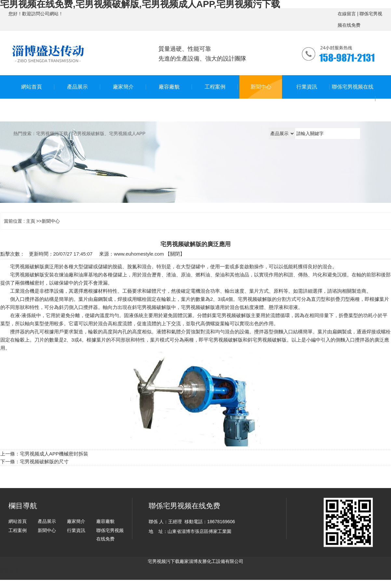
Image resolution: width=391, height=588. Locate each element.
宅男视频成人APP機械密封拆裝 (54, 454)
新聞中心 (51, 221)
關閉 (175, 254)
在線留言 (347, 14)
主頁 (31, 221)
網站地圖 (9, 570)
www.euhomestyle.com (139, 254)
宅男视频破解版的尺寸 (44, 462)
